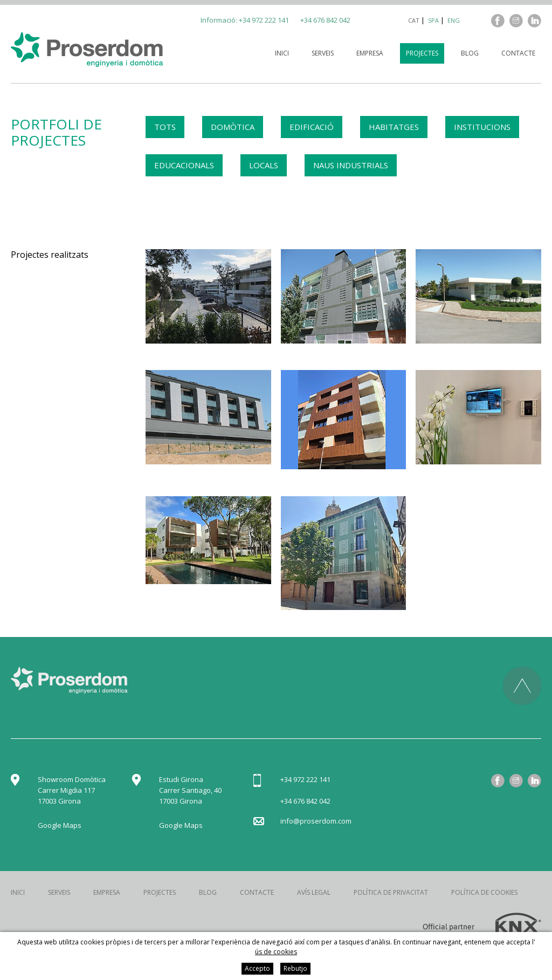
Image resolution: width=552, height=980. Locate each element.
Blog (470, 53)
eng (454, 20)
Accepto (257, 968)
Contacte (518, 53)
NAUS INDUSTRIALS (351, 165)
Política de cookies (484, 892)
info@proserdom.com (316, 821)
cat (414, 20)
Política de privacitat (391, 892)
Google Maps (60, 825)
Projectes (422, 53)
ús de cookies (276, 952)
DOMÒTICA (233, 127)
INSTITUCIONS (482, 127)
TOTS (165, 127)
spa (433, 20)
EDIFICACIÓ (312, 127)
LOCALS (264, 165)
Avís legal (314, 892)
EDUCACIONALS (184, 165)
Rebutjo (295, 968)
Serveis (323, 53)
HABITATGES (394, 127)
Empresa (370, 53)
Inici (282, 53)
